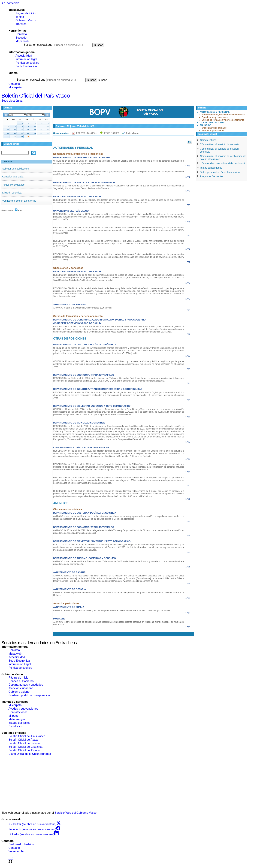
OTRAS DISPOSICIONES (212, 123)
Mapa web (22, 41)
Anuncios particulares (213, 131)
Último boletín (7, 210)
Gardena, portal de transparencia (29, 695)
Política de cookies (27, 63)
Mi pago (13, 716)
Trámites (21, 24)
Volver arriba (16, 851)
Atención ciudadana (21, 688)
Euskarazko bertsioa (21, 844)
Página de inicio (25, 13)
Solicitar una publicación (16, 169)
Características (208, 140)
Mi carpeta (15, 87)
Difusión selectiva (12, 193)
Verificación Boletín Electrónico (19, 201)
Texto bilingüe (132, 133)
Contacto (21, 34)
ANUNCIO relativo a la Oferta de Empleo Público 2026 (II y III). (83, 308)
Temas (20, 17)
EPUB (112, 133)
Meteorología (17, 719)
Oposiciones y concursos (215, 117)
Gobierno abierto (19, 692)
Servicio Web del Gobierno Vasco (76, 813)
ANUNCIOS (205, 125)
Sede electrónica (12, 101)
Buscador (22, 38)
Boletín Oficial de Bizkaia (24, 743)
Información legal (26, 59)
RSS (19, 210)
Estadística (15, 726)
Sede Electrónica (26, 66)
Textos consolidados (13, 185)
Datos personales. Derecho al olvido (220, 172)
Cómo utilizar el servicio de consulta (220, 144)
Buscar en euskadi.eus (38, 45)
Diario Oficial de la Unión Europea (30, 754)
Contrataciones (18, 712)
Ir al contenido (10, 3)
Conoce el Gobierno (21, 681)
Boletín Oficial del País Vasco (36, 96)
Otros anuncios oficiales (214, 128)
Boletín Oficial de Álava (23, 740)
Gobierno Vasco (26, 20)
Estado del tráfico (19, 723)
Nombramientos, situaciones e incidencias (223, 115)
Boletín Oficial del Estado (24, 750)
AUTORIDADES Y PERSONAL (215, 112)
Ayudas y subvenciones (23, 709)
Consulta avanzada (13, 177)
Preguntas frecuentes (212, 176)
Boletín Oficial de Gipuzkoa (25, 747)
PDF (87, 133)
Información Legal (20, 664)
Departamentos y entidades (26, 685)
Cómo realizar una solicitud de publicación (223, 164)
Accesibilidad (24, 56)
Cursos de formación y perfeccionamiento (223, 120)
